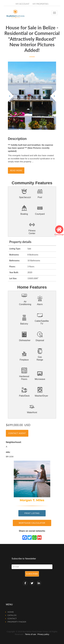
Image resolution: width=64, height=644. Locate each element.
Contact (12, 618)
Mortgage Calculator (32, 523)
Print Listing (32, 513)
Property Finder (17, 622)
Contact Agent (17, 433)
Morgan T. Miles (32, 500)
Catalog (12, 615)
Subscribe (32, 574)
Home (11, 612)
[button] (53, 96)
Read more (16, 170)
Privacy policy (43, 634)
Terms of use (31, 634)
